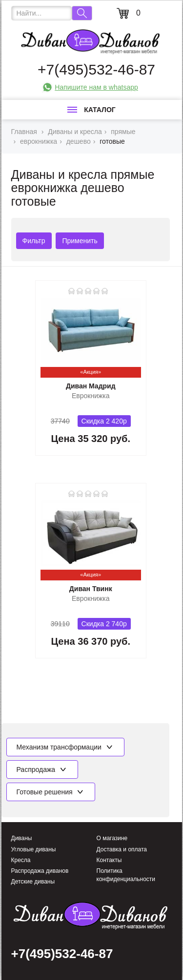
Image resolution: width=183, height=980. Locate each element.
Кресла (21, 860)
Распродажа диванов (40, 871)
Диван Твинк (91, 589)
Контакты (109, 860)
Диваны (22, 838)
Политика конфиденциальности (126, 875)
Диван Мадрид (91, 386)
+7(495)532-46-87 (96, 69)
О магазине (112, 838)
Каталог (91, 110)
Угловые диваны (34, 849)
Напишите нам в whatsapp (96, 87)
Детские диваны (33, 882)
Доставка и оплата (122, 849)
